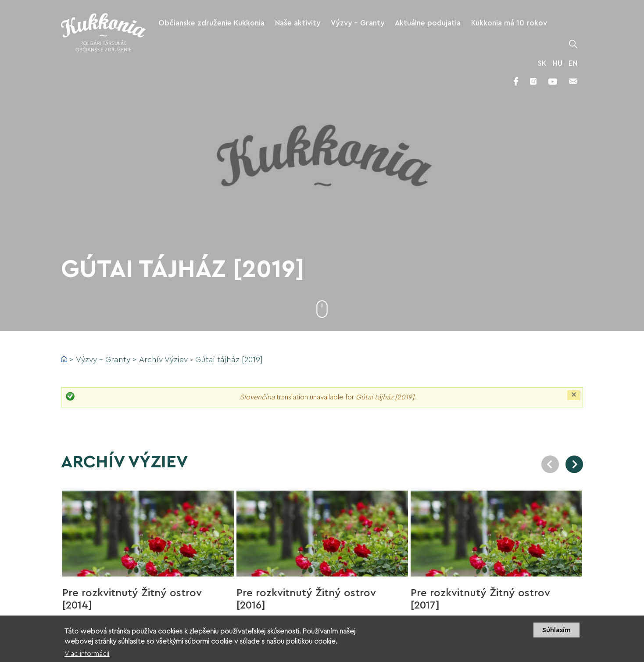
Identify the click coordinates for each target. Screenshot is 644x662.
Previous (550, 464)
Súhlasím (556, 634)
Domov (64, 359)
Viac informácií (87, 657)
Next (574, 464)
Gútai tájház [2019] (229, 359)
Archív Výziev (163, 359)
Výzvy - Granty (103, 359)
